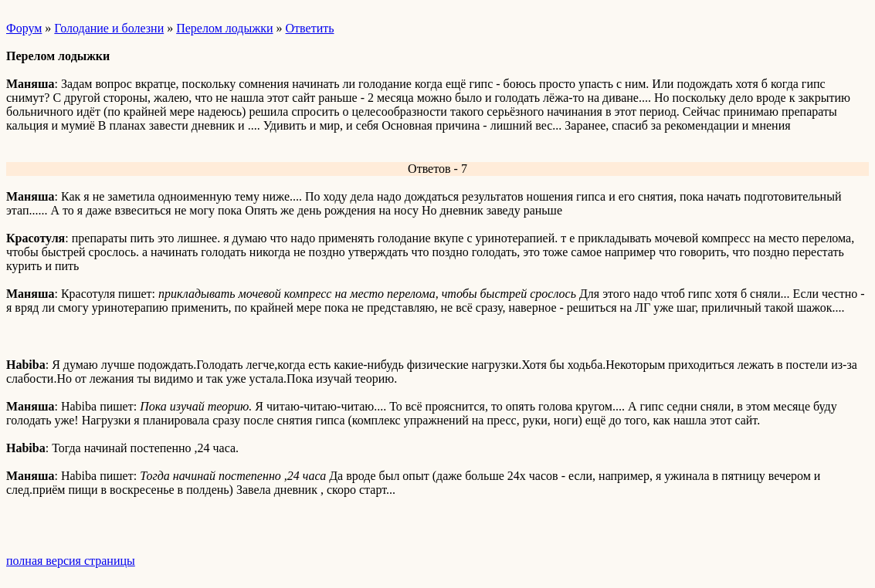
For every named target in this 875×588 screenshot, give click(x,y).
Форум (24, 28)
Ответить (310, 28)
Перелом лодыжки (224, 28)
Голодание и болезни (109, 28)
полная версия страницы (71, 561)
